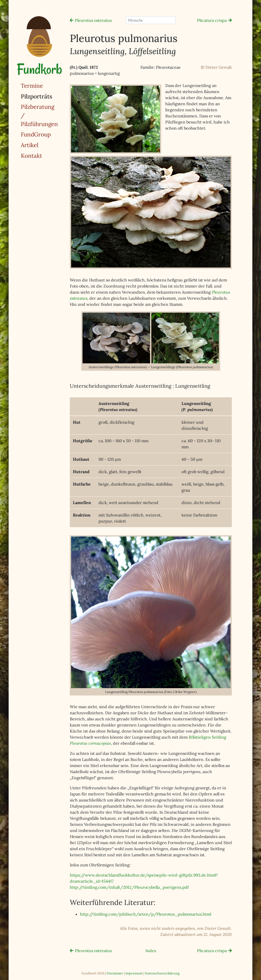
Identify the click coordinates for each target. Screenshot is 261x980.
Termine (32, 86)
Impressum (134, 973)
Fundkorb (39, 69)
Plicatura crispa (212, 20)
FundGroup (36, 134)
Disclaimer (115, 973)
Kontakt (31, 156)
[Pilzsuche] (151, 20)
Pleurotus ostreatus (93, 20)
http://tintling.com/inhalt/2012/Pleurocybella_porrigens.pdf (129, 887)
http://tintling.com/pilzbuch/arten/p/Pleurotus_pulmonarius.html (146, 914)
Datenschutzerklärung (162, 973)
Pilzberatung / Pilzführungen (39, 115)
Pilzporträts (50, 96)
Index (151, 951)
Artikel (30, 145)
